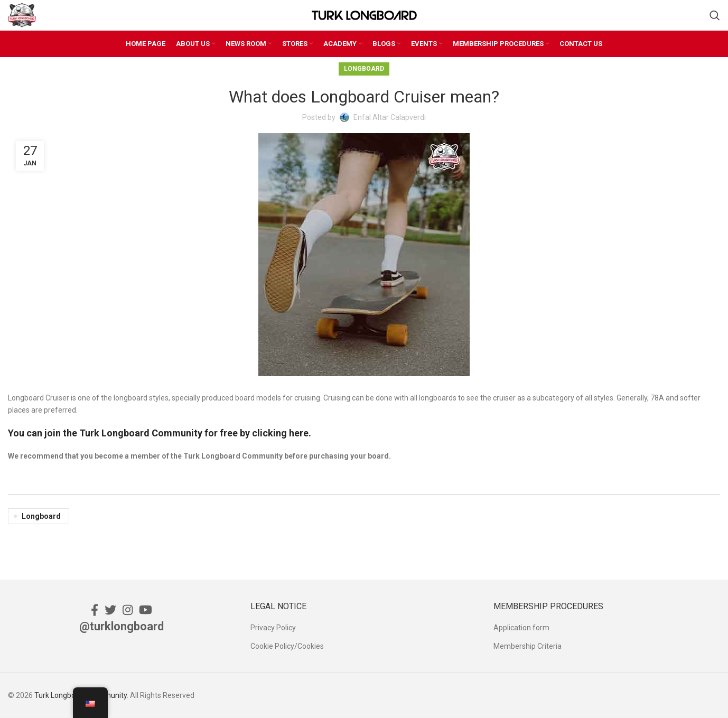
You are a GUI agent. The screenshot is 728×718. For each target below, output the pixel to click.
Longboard (364, 69)
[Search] (715, 15)
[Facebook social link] (95, 610)
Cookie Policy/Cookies (287, 646)
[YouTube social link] (146, 610)
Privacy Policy (273, 628)
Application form (521, 628)
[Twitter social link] (110, 610)
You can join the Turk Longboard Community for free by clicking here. (160, 433)
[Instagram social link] (128, 610)
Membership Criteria (528, 646)
